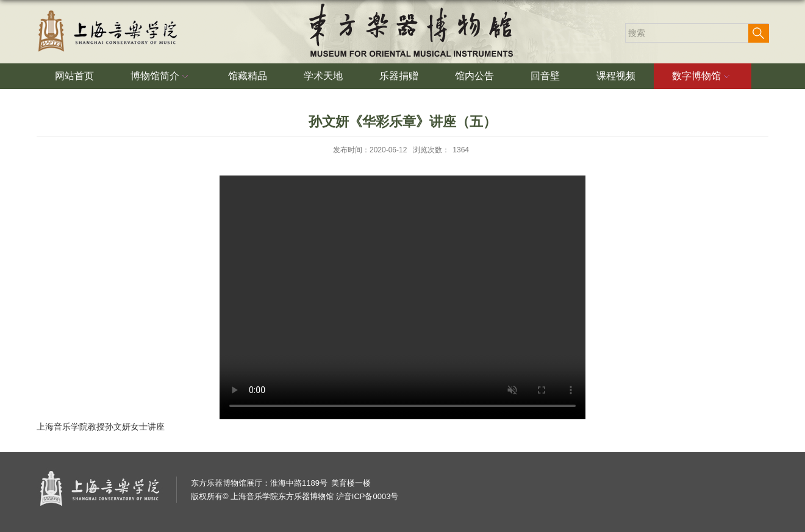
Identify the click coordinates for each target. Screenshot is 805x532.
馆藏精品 (248, 76)
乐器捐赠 (399, 76)
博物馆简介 (161, 77)
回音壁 (545, 76)
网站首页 (74, 76)
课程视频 (616, 76)
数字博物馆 (703, 77)
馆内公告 (474, 76)
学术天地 (323, 76)
